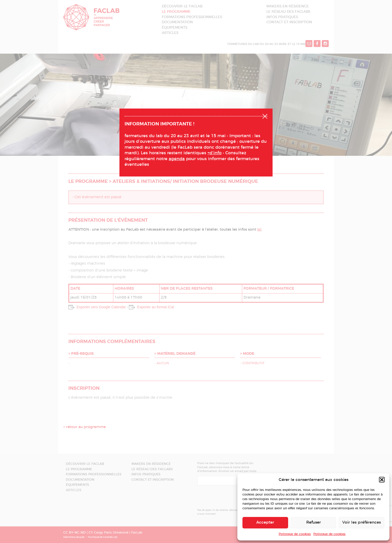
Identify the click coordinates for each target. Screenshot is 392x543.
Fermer (265, 116)
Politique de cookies (295, 534)
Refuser (314, 522)
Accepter (265, 522)
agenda (177, 159)
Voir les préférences (362, 522)
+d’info (215, 153)
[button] (382, 480)
